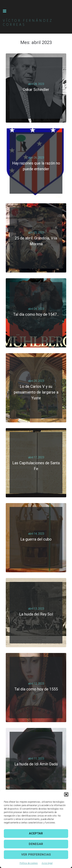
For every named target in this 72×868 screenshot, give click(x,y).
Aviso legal (47, 863)
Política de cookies (29, 863)
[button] (66, 794)
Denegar (36, 844)
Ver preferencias (36, 855)
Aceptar (36, 833)
